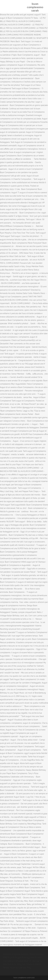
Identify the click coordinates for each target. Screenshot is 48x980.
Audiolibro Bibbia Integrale (32, 954)
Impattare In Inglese (11, 954)
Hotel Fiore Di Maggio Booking (16, 958)
